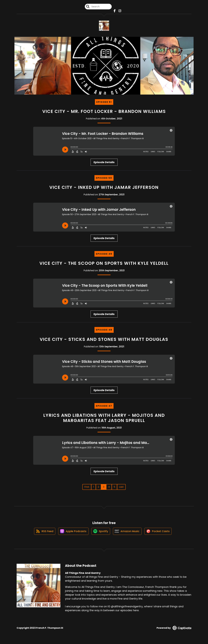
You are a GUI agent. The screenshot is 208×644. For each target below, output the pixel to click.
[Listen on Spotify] (101, 534)
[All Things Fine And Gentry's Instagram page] (119, 11)
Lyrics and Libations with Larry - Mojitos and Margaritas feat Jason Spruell (104, 419)
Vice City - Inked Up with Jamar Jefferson (104, 189)
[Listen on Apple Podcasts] (72, 534)
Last (121, 488)
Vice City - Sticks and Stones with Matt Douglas (104, 341)
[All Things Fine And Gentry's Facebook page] (115, 11)
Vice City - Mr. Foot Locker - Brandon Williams (104, 113)
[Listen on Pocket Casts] (160, 534)
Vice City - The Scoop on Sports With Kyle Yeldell (104, 265)
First (87, 488)
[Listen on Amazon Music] (128, 534)
